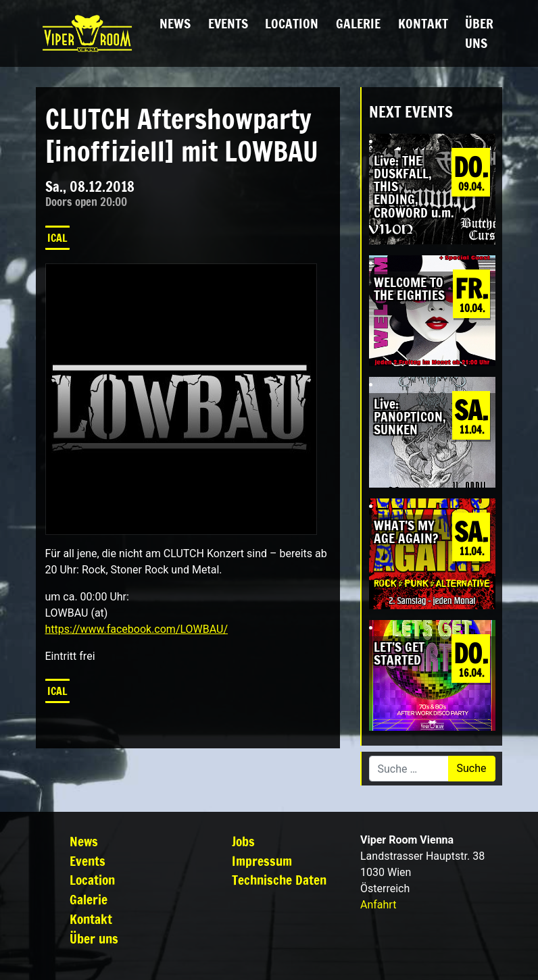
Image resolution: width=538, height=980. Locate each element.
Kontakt (423, 23)
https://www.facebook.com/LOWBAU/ (137, 629)
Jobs (243, 841)
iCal (57, 238)
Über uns (479, 33)
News (175, 23)
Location (292, 23)
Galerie (358, 23)
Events (228, 23)
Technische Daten (279, 880)
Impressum (262, 861)
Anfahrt (378, 905)
